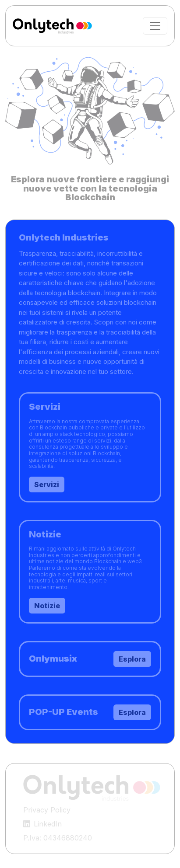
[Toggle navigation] (155, 26)
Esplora (132, 712)
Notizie (47, 606)
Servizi (47, 485)
